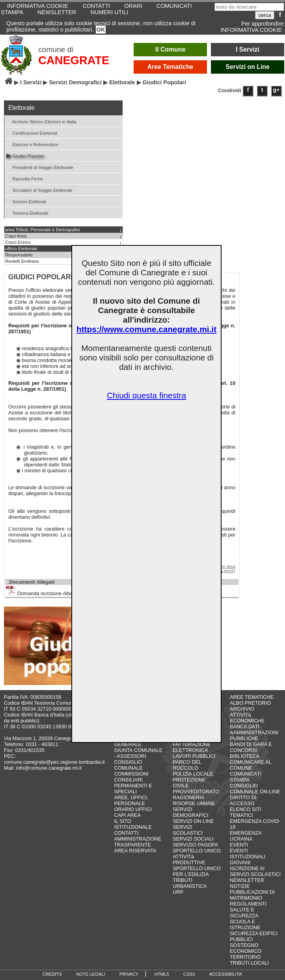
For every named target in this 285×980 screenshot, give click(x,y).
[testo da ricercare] (249, 7)
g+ (277, 90)
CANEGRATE (74, 60)
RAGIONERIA (188, 797)
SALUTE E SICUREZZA (244, 913)
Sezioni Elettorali (26, 201)
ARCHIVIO (242, 709)
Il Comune (170, 49)
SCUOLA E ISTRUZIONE (245, 924)
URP (178, 892)
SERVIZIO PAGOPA (195, 845)
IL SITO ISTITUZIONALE (133, 824)
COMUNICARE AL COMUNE (251, 765)
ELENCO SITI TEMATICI (246, 812)
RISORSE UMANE (194, 803)
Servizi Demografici (75, 82)
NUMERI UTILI (109, 12)
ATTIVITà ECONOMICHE (247, 718)
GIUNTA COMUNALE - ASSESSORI (138, 753)
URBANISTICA (190, 886)
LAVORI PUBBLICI (194, 756)
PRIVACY (129, 974)
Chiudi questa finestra (146, 395)
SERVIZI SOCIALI (193, 839)
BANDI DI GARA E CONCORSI (251, 747)
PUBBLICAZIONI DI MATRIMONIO (252, 895)
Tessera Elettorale (27, 213)
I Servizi (248, 49)
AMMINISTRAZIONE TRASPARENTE (137, 842)
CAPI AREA (127, 815)
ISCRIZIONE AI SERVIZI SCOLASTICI (255, 871)
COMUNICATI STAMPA (246, 777)
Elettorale (122, 82)
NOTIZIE (240, 886)
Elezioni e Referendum (32, 144)
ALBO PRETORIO (250, 703)
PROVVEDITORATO (196, 792)
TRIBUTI (183, 880)
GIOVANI (240, 862)
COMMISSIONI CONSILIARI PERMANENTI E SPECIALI (133, 783)
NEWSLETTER (57, 12)
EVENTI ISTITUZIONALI (248, 854)
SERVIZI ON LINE (193, 821)
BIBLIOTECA (245, 756)
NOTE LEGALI (90, 974)
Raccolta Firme (25, 178)
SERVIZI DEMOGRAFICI (190, 812)
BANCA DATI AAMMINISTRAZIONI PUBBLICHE (254, 732)
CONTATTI (126, 833)
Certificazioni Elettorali (32, 133)
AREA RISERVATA (135, 851)
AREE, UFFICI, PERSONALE (131, 800)
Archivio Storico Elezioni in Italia (41, 121)
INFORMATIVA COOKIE (251, 30)
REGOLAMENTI (248, 904)
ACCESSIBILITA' (226, 974)
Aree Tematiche (170, 67)
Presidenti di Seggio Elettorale (40, 167)
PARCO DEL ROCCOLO (187, 765)
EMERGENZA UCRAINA (246, 836)
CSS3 (189, 974)
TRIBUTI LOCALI (249, 963)
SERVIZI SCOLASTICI (188, 830)
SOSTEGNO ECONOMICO (246, 948)
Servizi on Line (248, 67)
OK (101, 30)
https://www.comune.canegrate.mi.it (146, 329)
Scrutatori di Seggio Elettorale (39, 190)
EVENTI (239, 845)
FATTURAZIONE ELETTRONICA (192, 747)
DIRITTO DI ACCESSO (243, 800)
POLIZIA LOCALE (193, 774)
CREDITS (52, 974)
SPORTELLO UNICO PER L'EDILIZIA (197, 871)
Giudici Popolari (25, 155)
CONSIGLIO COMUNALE (128, 765)
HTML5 (162, 974)
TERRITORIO (245, 957)
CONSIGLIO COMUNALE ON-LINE (255, 789)
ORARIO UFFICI (133, 809)
